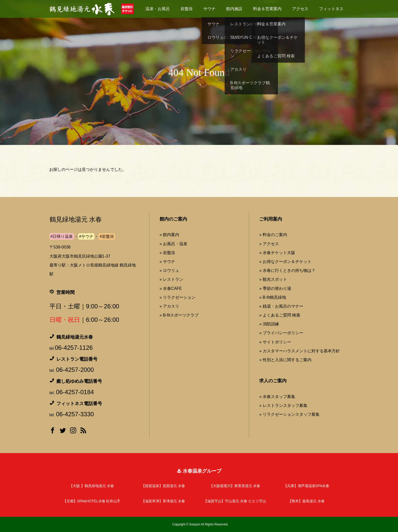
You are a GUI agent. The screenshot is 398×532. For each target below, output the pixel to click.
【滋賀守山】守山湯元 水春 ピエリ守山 (235, 501)
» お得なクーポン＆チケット (285, 262)
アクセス (300, 9)
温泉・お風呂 (158, 9)
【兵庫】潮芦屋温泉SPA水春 (306, 486)
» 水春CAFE (171, 288)
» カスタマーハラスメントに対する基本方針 (299, 351)
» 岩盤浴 (167, 253)
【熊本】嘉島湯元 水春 (306, 501)
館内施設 (234, 9)
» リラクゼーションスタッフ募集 (289, 414)
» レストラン (171, 279)
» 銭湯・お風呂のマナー (281, 306)
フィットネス (331, 9)
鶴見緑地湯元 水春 (76, 219)
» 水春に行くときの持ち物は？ (287, 270)
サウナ (209, 9)
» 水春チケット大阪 (277, 253)
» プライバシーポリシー (281, 333)
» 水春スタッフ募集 (277, 397)
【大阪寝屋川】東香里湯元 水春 (235, 486)
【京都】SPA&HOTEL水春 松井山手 (92, 501)
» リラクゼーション (178, 297)
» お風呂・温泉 (173, 244)
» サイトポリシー (275, 342)
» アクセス (269, 244)
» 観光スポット (273, 279)
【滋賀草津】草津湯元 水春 (163, 501)
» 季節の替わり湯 (275, 288)
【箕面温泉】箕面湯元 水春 (163, 486)
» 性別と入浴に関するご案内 (285, 360)
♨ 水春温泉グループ (199, 471)
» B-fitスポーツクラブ (179, 315)
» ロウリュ (169, 270)
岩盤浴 (187, 9)
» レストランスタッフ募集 (283, 405)
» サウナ (167, 262)
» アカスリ (169, 306)
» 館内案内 (169, 235)
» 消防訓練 (269, 324)
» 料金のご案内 (273, 235)
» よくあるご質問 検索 (280, 315)
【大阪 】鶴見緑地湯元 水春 (92, 486)
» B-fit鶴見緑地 (273, 297)
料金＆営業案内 (267, 9)
